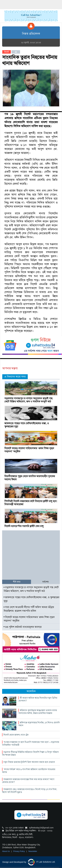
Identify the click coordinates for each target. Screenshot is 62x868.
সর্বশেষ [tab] (45, 582)
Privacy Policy (19, 851)
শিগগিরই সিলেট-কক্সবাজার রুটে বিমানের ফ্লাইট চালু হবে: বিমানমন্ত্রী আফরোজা (31, 503)
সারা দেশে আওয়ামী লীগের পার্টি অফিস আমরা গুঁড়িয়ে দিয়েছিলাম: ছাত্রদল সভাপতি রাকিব (29, 609)
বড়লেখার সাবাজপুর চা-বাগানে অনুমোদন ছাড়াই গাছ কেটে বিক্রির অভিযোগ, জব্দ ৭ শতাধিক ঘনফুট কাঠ (28, 400)
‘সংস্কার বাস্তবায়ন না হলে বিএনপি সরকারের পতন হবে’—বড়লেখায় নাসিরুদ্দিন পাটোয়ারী (31, 743)
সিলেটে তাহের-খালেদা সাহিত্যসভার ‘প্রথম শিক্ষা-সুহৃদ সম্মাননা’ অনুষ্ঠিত (29, 450)
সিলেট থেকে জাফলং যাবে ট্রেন (16, 735)
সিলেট (7, 52)
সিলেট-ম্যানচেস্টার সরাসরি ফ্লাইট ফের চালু (24, 526)
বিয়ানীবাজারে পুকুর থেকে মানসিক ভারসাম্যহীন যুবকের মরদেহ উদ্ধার (30, 478)
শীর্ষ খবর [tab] (17, 582)
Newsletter (33, 851)
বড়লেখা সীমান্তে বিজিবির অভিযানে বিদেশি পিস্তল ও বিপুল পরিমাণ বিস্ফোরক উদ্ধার (30, 753)
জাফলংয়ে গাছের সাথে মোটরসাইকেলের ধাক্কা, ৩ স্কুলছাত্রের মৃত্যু (27, 425)
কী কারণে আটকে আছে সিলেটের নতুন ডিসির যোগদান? (38, 699)
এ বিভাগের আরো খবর (15, 377)
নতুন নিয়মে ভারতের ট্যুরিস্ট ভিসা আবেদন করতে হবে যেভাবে (29, 762)
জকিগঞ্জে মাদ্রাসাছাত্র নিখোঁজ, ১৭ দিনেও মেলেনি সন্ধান (39, 724)
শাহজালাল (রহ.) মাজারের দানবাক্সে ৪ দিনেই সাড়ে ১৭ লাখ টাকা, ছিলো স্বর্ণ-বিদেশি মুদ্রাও (30, 791)
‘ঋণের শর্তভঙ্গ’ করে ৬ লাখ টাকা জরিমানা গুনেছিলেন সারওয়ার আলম (29, 771)
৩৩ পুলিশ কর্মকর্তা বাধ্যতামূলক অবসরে (23, 627)
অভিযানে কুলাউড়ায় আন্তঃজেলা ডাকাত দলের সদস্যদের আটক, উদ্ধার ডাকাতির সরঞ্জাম (38, 712)
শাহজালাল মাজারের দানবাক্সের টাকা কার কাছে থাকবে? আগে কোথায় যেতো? (28, 781)
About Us (6, 851)
